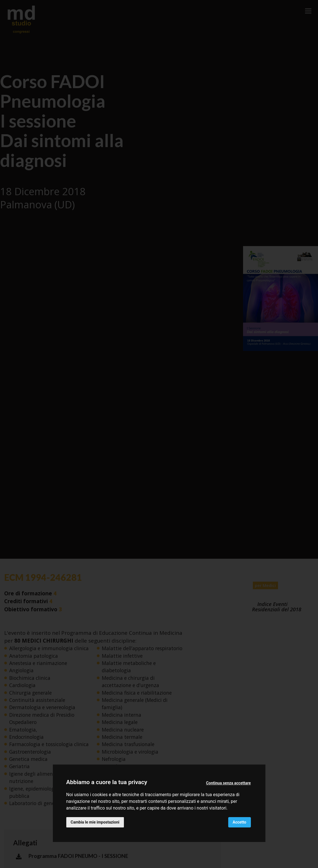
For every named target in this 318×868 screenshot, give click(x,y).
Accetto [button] (240, 822)
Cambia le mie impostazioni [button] (95, 822)
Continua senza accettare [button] (229, 783)
